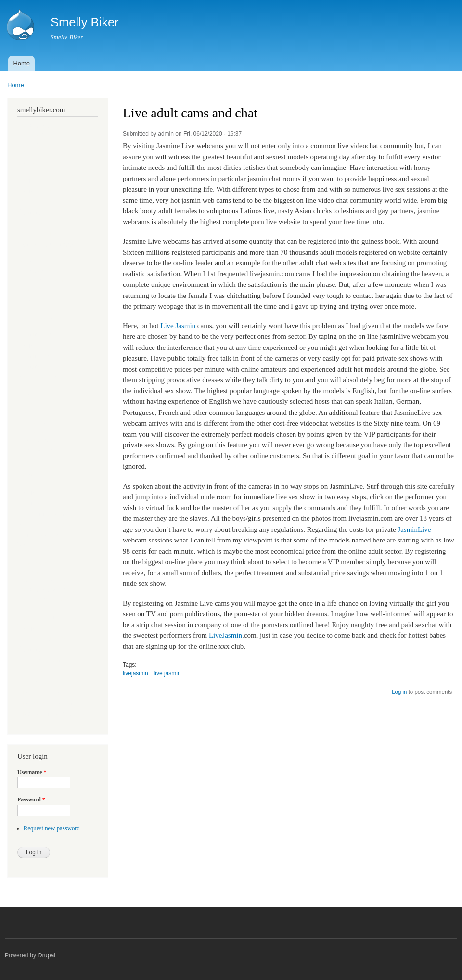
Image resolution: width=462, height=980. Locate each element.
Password (31, 799)
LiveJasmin (225, 635)
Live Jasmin (178, 326)
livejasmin (135, 673)
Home (21, 63)
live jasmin (167, 673)
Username (32, 772)
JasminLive (414, 529)
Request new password (52, 828)
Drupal (47, 955)
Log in (399, 692)
